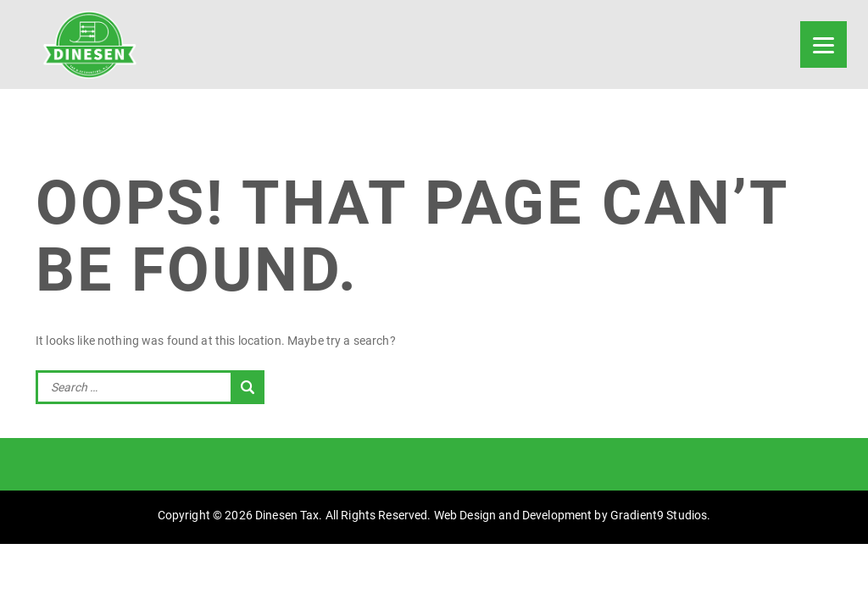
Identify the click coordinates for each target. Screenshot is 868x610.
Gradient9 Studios (659, 515)
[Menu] (823, 44)
